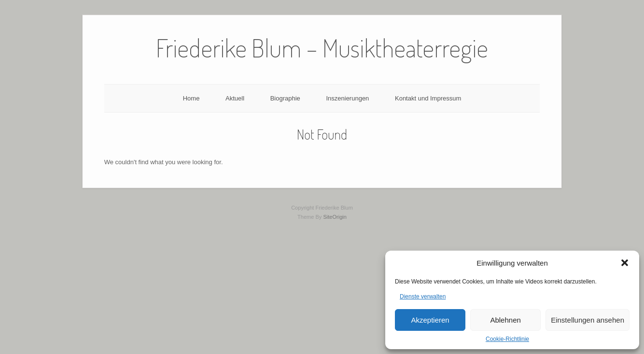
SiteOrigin (335, 217)
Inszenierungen (347, 98)
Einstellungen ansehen (588, 320)
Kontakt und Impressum (428, 98)
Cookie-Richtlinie (507, 339)
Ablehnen (505, 320)
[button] (625, 263)
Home (191, 98)
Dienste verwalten (423, 297)
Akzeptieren (430, 320)
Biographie (285, 98)
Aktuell (235, 98)
